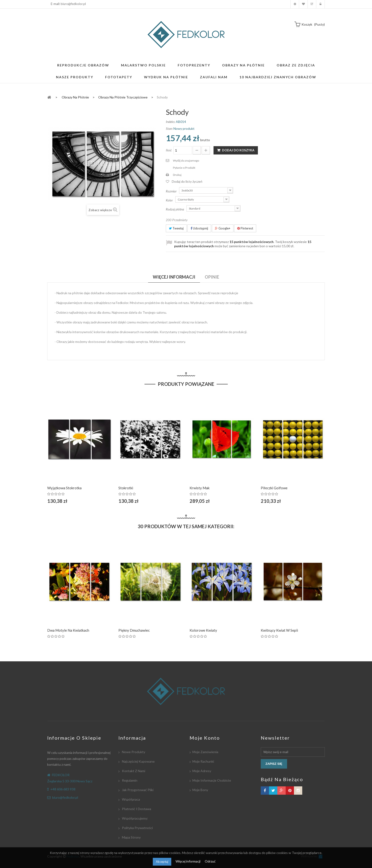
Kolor (170, 200)
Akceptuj (162, 862)
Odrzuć (210, 861)
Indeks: (170, 122)
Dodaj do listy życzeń (187, 181)
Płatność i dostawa (136, 809)
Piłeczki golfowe (274, 488)
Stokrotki (126, 488)
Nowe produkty (133, 752)
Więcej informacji (188, 861)
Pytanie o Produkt (184, 168)
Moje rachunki (203, 761)
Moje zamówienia (205, 752)
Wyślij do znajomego (186, 161)
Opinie (212, 277)
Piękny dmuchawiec (134, 630)
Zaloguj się (320, 4)
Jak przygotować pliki (137, 790)
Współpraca (131, 799)
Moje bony (200, 790)
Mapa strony (131, 837)
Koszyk (312, 4)
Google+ (223, 228)
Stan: (169, 128)
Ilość (169, 150)
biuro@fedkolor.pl (73, 4)
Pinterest (245, 228)
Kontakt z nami (133, 771)
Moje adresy (202, 771)
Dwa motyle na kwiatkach (68, 630)
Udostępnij (199, 228)
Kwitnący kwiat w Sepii (279, 630)
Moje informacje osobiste (212, 780)
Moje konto (295, 4)
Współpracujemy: (135, 818)
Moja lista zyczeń (303, 4)
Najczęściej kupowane (138, 761)
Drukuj (177, 175)
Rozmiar (172, 191)
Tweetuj (176, 228)
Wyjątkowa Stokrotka (64, 488)
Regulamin (129, 780)
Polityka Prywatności (137, 828)
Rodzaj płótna (175, 209)
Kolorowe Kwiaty (203, 630)
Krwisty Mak (200, 488)
